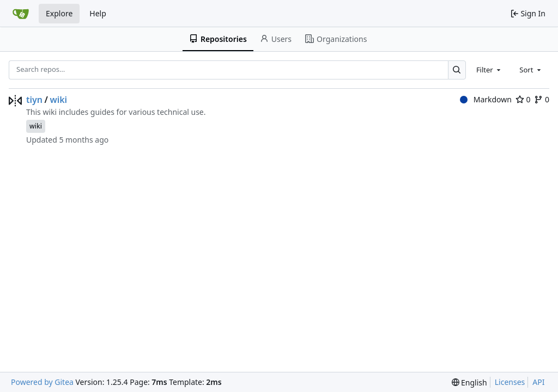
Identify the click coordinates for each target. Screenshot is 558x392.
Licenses (510, 382)
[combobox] (489, 70)
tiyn (34, 100)
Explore (59, 13)
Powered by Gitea (42, 382)
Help (98, 13)
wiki (58, 100)
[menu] (469, 382)
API (538, 382)
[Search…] (457, 70)
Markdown (486, 99)
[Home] (21, 14)
